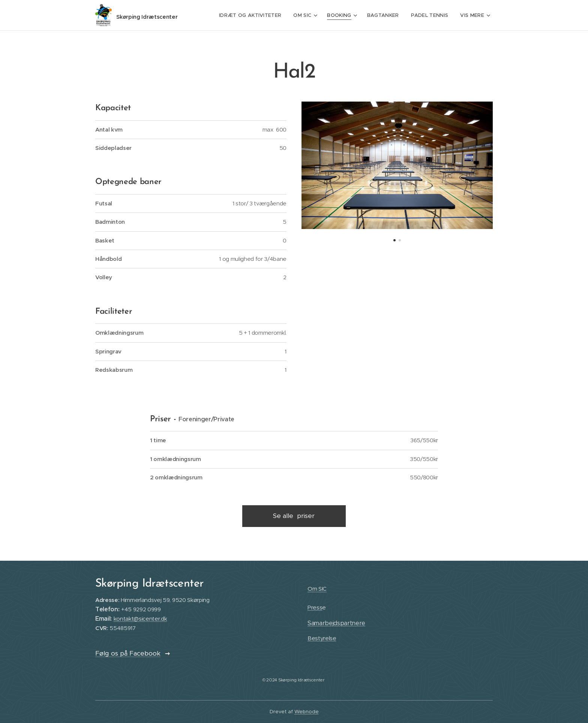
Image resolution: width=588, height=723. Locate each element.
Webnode (307, 712)
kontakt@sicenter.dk (140, 619)
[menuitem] (254, 15)
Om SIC (317, 589)
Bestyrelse (322, 638)
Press (315, 607)
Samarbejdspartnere (336, 623)
